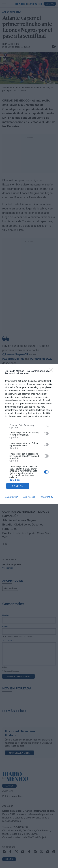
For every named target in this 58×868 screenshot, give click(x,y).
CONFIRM (18, 486)
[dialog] (29, 434)
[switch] (46, 434)
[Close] (52, 371)
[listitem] (29, 426)
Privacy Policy (46, 497)
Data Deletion (12, 497)
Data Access (29, 497)
